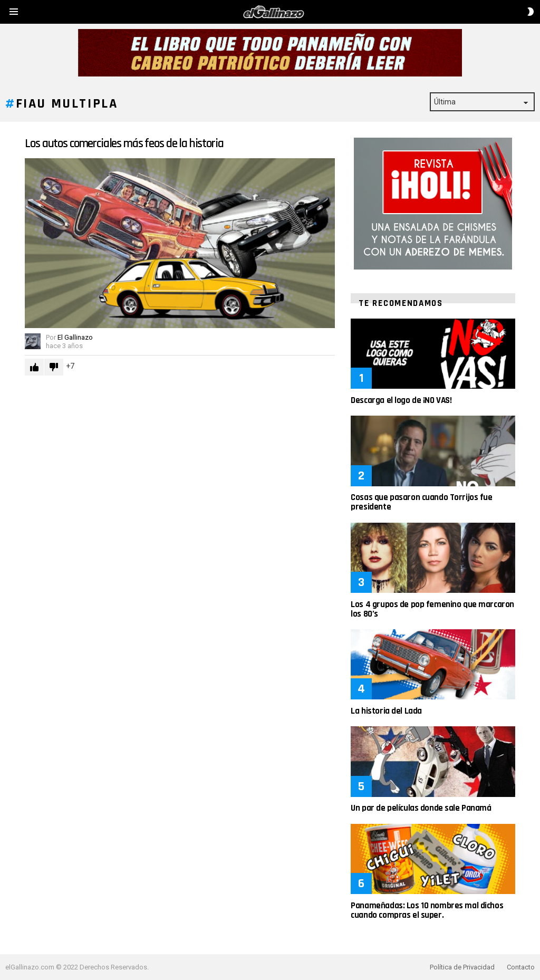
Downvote (54, 367)
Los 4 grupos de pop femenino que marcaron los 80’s (432, 609)
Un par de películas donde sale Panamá (421, 808)
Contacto (521, 967)
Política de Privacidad (462, 967)
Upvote (34, 367)
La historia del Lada (386, 711)
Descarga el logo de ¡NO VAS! (401, 400)
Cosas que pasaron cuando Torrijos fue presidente (421, 502)
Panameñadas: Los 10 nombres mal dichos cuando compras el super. (427, 910)
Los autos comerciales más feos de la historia (124, 144)
